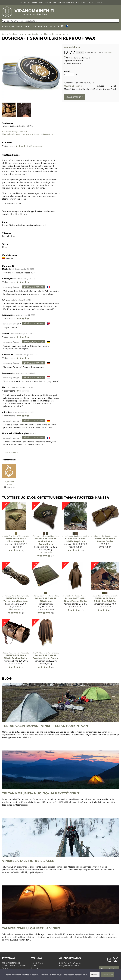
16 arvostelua (36, 146)
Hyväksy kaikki (107, 975)
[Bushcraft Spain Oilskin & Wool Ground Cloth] (46, 531)
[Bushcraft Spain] (9, 477)
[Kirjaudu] (58, 26)
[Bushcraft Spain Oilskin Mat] (46, 589)
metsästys (40, 26)
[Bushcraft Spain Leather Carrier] (105, 531)
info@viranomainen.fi (69, 966)
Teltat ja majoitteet (29, 34)
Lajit (5, 34)
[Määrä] (69, 74)
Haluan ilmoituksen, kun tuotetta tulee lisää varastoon (28, 134)
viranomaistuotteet (16, 26)
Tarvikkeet (45, 34)
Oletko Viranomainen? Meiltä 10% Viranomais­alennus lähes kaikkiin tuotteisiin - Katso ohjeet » (61, 2)
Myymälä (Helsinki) (73, 86)
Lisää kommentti (11, 452)
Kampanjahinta (72, 47)
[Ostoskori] (62, 26)
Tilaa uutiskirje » (109, 969)
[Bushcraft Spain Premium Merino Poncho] (46, 645)
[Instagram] (116, 960)
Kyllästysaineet (60, 34)
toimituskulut (108, 53)
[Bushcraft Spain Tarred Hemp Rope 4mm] (16, 589)
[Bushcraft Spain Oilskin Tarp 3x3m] (75, 531)
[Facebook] (110, 960)
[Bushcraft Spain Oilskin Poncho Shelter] (75, 589)
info (52, 26)
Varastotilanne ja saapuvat (15, 131)
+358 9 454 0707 (73, 963)
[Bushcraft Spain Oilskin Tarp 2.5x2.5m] (105, 589)
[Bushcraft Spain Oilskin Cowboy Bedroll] (16, 645)
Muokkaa (95, 975)
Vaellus (13, 34)
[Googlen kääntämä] (11, 287)
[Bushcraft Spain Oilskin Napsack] (16, 531)
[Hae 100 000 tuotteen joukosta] (60, 21)
